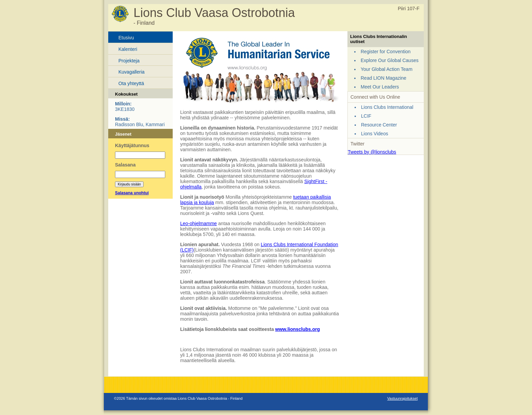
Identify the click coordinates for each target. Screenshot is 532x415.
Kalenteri (128, 49)
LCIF (366, 116)
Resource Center (379, 125)
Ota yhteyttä (131, 83)
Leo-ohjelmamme (198, 223)
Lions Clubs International (387, 107)
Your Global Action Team (387, 69)
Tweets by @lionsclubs (372, 152)
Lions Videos (375, 134)
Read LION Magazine (384, 78)
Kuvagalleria (131, 72)
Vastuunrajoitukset (402, 398)
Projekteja (129, 61)
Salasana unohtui (132, 193)
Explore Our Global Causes (389, 60)
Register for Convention (386, 52)
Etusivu (126, 38)
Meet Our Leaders (380, 87)
